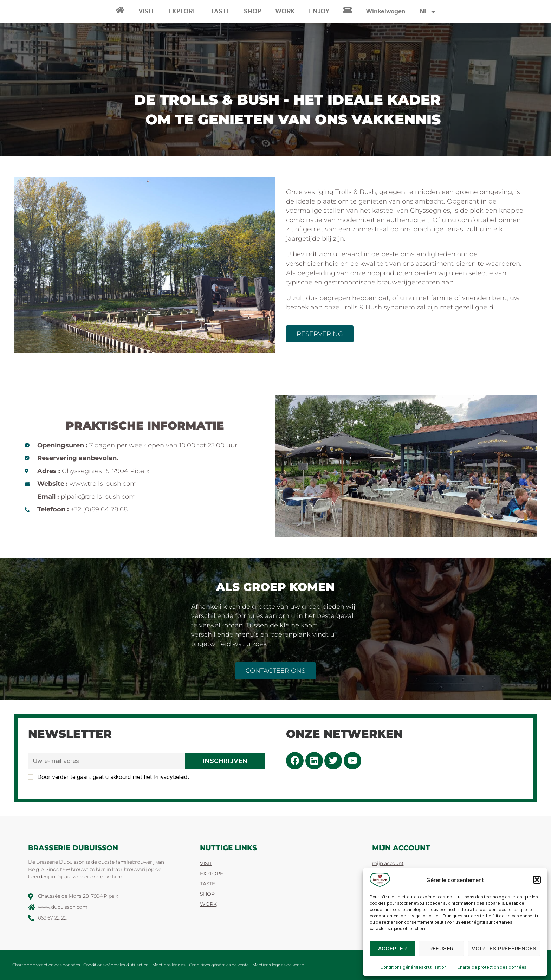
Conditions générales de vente (219, 965)
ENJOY (319, 12)
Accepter (392, 949)
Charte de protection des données (492, 967)
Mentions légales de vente (278, 965)
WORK (285, 12)
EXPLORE (183, 12)
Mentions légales (169, 965)
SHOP (252, 12)
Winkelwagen (386, 12)
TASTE (221, 12)
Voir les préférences (504, 949)
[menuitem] (427, 12)
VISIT (146, 12)
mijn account (388, 863)
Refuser (442, 949)
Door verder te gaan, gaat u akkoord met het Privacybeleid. (109, 777)
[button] (537, 880)
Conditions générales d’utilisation (413, 967)
